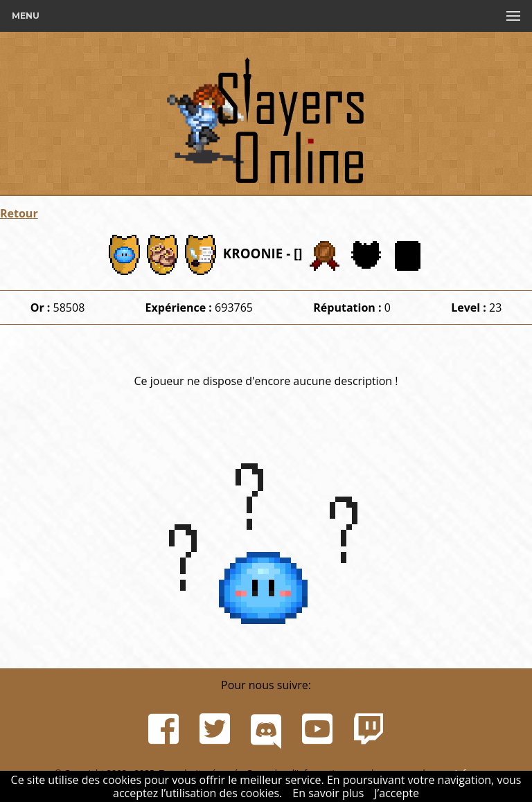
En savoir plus (328, 793)
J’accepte (397, 793)
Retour (19, 213)
